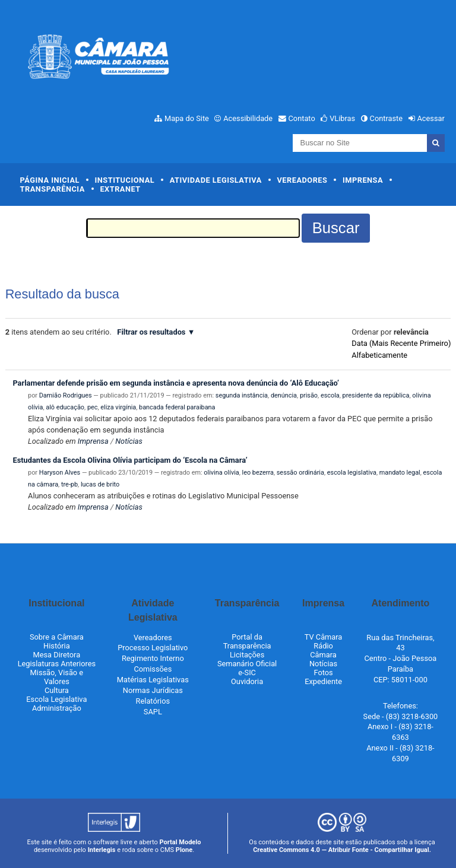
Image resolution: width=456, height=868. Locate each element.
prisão (309, 395)
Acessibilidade (248, 118)
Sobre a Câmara (57, 637)
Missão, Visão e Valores (57, 677)
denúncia (284, 395)
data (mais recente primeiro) (401, 343)
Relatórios (153, 701)
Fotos (323, 673)
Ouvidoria (247, 681)
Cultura (57, 690)
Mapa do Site (187, 118)
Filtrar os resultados (151, 332)
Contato (302, 118)
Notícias (129, 441)
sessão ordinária (300, 473)
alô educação (65, 407)
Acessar (430, 118)
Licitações (247, 655)
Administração (57, 708)
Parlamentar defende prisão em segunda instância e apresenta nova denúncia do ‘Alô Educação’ (176, 383)
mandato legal (400, 473)
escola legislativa (352, 473)
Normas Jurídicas (153, 690)
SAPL (153, 712)
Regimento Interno (153, 658)
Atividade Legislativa (216, 180)
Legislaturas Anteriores (57, 664)
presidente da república (376, 395)
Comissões (153, 669)
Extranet (120, 189)
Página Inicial (50, 180)
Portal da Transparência (247, 641)
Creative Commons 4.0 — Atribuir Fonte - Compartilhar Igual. (342, 850)
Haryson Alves (60, 473)
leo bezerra (258, 473)
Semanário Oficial (247, 664)
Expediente (323, 681)
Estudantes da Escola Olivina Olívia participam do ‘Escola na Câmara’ (130, 460)
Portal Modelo (180, 842)
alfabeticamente (379, 355)
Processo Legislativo (153, 648)
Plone (184, 850)
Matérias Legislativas (153, 680)
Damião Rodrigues (66, 395)
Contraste (387, 118)
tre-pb (69, 484)
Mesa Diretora (57, 655)
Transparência (53, 189)
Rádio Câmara (323, 650)
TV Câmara (324, 637)
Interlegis (102, 850)
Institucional (125, 180)
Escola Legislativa (56, 699)
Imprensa (363, 180)
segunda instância (242, 395)
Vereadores (302, 180)
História (57, 646)
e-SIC (247, 673)
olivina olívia (221, 473)
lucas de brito (100, 484)
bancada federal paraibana (177, 407)
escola (330, 395)
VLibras (342, 118)
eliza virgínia (118, 407)
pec (93, 407)
